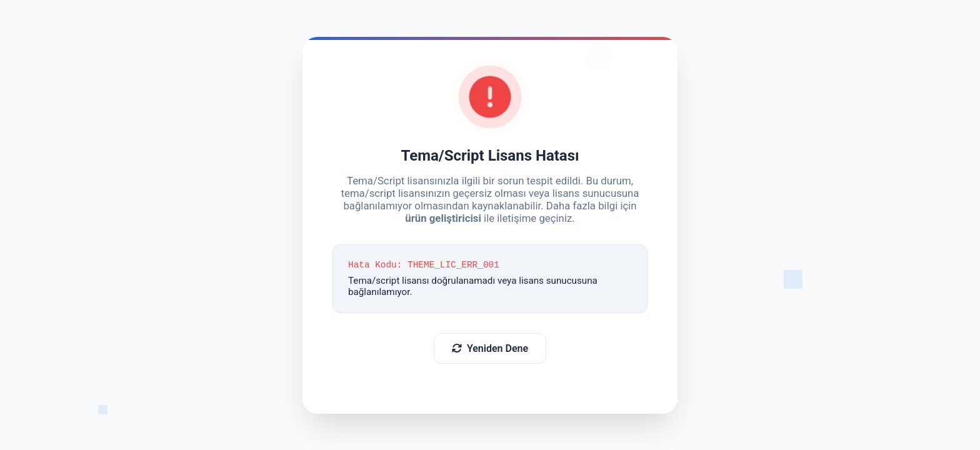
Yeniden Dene (490, 349)
